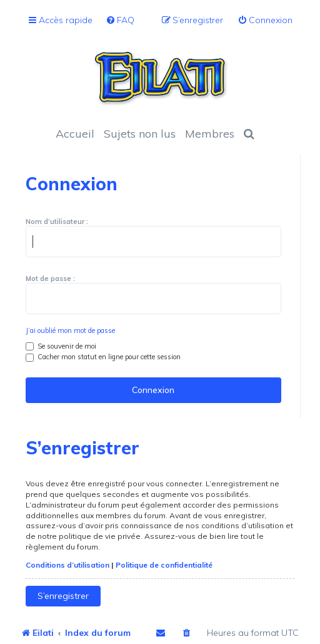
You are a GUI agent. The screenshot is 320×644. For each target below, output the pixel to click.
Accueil (75, 133)
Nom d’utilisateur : (57, 222)
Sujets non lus (140, 133)
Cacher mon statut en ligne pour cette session (103, 357)
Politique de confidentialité (164, 565)
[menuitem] (120, 20)
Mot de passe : (50, 279)
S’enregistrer (63, 596)
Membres (210, 133)
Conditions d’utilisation (67, 565)
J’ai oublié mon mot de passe (70, 330)
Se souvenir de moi (61, 346)
